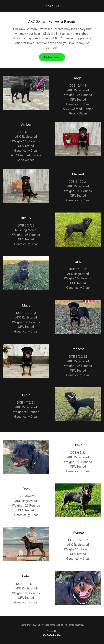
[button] (7, 6)
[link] (52, 635)
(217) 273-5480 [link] (52, 6)
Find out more (52, 57)
